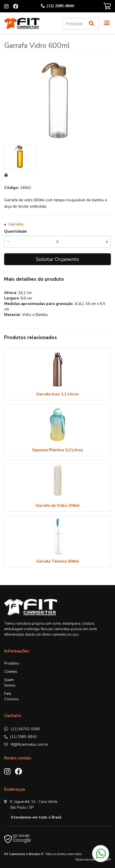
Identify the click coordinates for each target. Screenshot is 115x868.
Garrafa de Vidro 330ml (58, 505)
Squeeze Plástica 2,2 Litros (57, 450)
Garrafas (16, 224)
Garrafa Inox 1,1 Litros (57, 394)
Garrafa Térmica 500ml (58, 561)
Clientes (11, 672)
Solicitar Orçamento (57, 259)
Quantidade (15, 231)
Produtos (12, 663)
